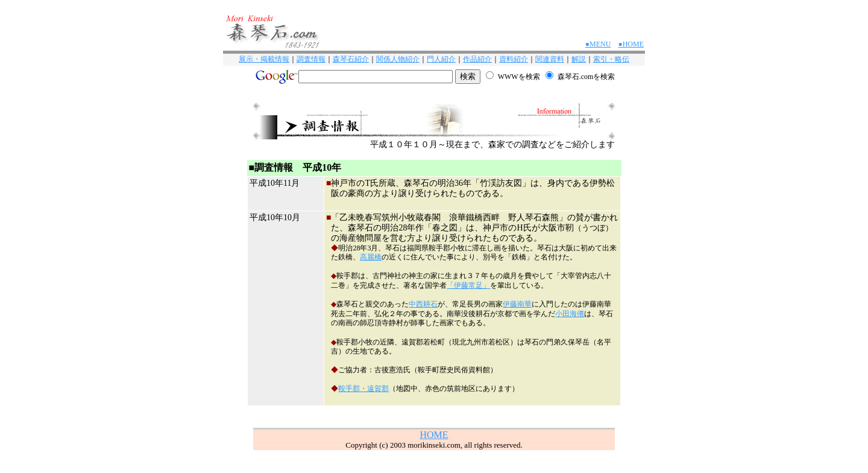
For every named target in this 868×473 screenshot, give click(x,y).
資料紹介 (514, 59)
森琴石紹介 (351, 59)
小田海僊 (570, 314)
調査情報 (311, 59)
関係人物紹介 (398, 59)
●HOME (631, 44)
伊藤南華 (517, 304)
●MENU (598, 44)
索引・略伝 (611, 59)
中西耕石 (423, 304)
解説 (579, 59)
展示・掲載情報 (264, 59)
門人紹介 (441, 59)
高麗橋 (371, 257)
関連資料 (550, 59)
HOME (434, 435)
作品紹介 (477, 59)
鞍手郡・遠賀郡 (363, 389)
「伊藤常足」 (468, 285)
